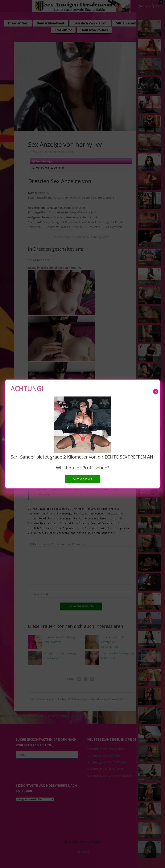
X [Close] (156, 391)
